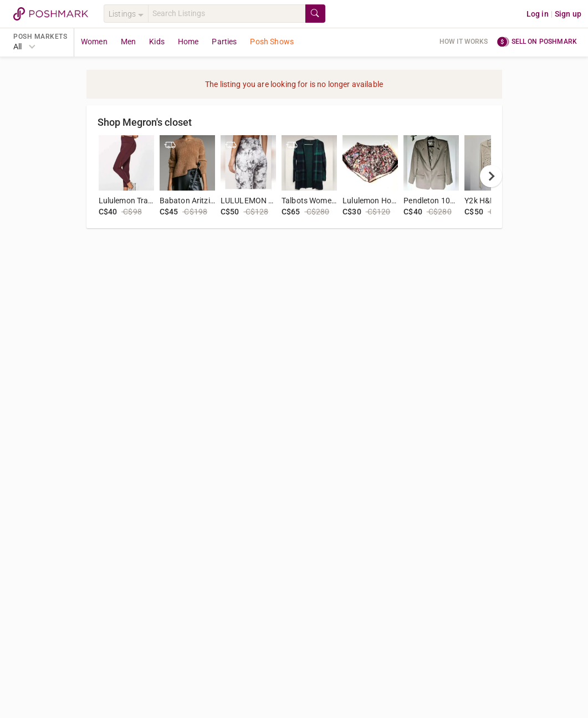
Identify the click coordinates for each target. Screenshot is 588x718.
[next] (491, 176)
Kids (157, 42)
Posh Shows (272, 42)
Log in (538, 14)
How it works (464, 42)
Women (94, 42)
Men (128, 42)
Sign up (568, 14)
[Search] (227, 14)
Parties (224, 42)
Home (188, 42)
